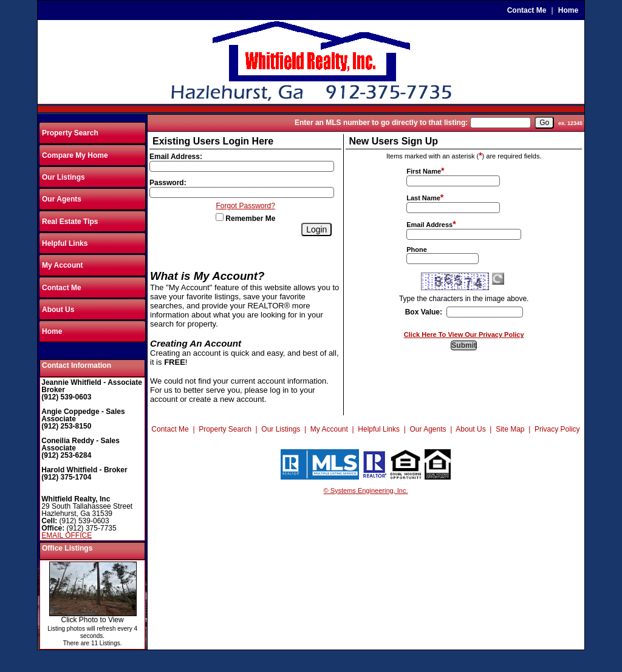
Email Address (429, 225)
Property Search (70, 133)
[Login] (316, 229)
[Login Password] (242, 192)
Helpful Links (65, 243)
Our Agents (62, 199)
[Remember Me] (220, 217)
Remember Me (245, 219)
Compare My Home (75, 155)
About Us (58, 310)
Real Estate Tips (70, 222)
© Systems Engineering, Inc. (366, 490)
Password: (168, 183)
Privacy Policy (557, 429)
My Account (63, 265)
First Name (424, 171)
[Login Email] (242, 166)
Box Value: (424, 312)
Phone (417, 249)
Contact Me (527, 10)
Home (568, 10)
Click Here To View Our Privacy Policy (464, 334)
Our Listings (63, 177)
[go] (544, 123)
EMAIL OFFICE (67, 535)
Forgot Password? (246, 206)
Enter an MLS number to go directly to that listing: (381, 123)
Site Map (510, 429)
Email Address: (176, 157)
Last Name (423, 198)
